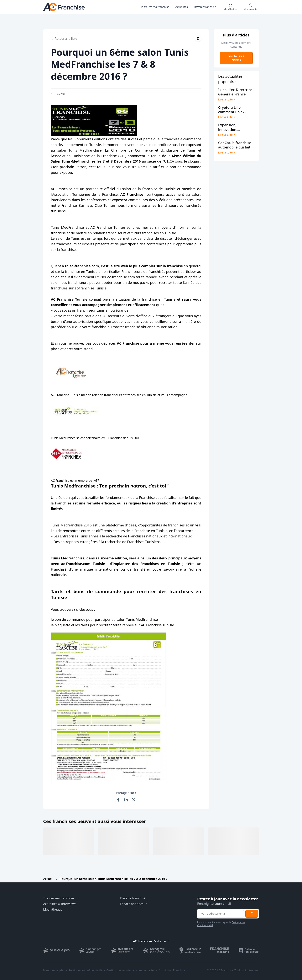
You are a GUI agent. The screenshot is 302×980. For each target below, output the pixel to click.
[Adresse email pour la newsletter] (221, 914)
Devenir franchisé (133, 898)
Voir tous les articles (236, 58)
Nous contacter (145, 970)
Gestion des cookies (119, 970)
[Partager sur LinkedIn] (126, 800)
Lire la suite (227, 100)
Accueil (48, 879)
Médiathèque (53, 910)
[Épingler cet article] (198, 39)
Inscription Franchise (172, 970)
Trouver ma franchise (58, 898)
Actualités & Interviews (60, 904)
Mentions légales (54, 970)
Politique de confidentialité (86, 970)
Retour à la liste (64, 39)
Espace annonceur (133, 904)
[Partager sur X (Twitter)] (134, 800)
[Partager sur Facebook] (118, 800)
